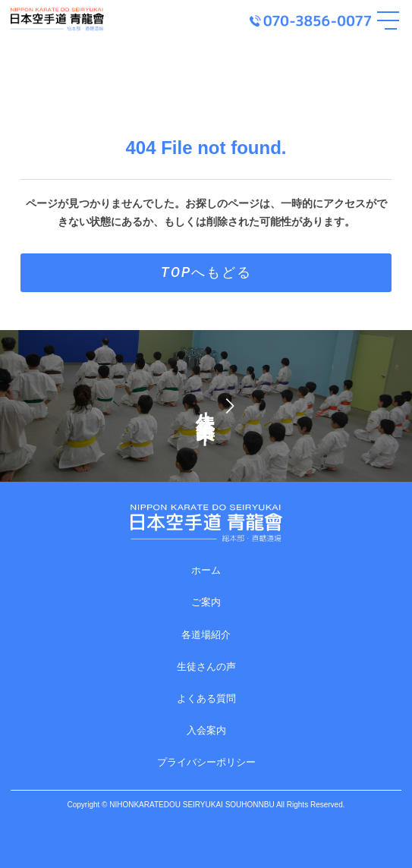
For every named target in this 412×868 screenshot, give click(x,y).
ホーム (206, 570)
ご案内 (206, 602)
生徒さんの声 (206, 667)
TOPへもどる (206, 272)
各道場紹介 (206, 635)
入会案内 (206, 730)
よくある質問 (206, 698)
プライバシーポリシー (206, 762)
